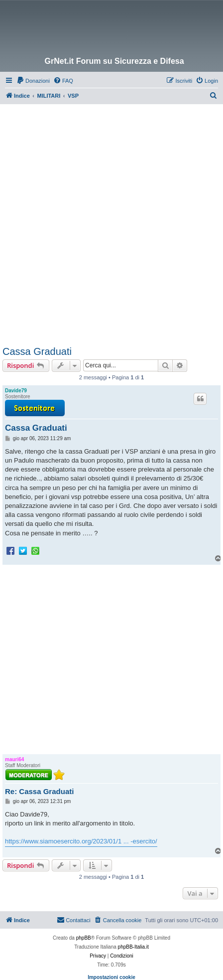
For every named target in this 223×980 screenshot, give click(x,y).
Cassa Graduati (37, 351)
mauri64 (14, 759)
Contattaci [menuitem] (74, 920)
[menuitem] (33, 81)
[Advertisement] (111, 221)
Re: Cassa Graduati (39, 791)
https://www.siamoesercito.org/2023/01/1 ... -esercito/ (81, 841)
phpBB (84, 938)
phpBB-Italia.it (133, 947)
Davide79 (16, 391)
